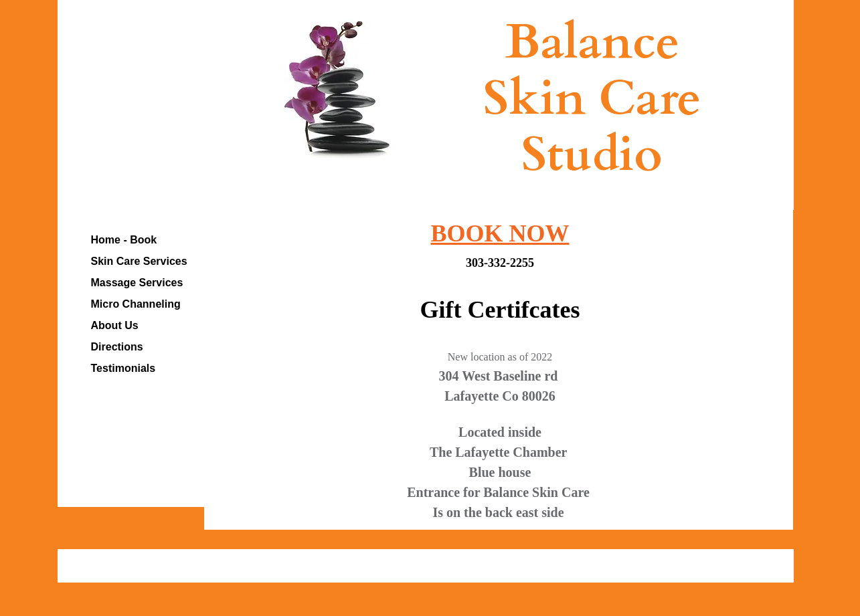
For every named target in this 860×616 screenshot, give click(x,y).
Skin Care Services (139, 261)
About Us (115, 325)
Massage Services (137, 283)
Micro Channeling (136, 304)
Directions (117, 347)
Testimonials (123, 368)
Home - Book (124, 240)
